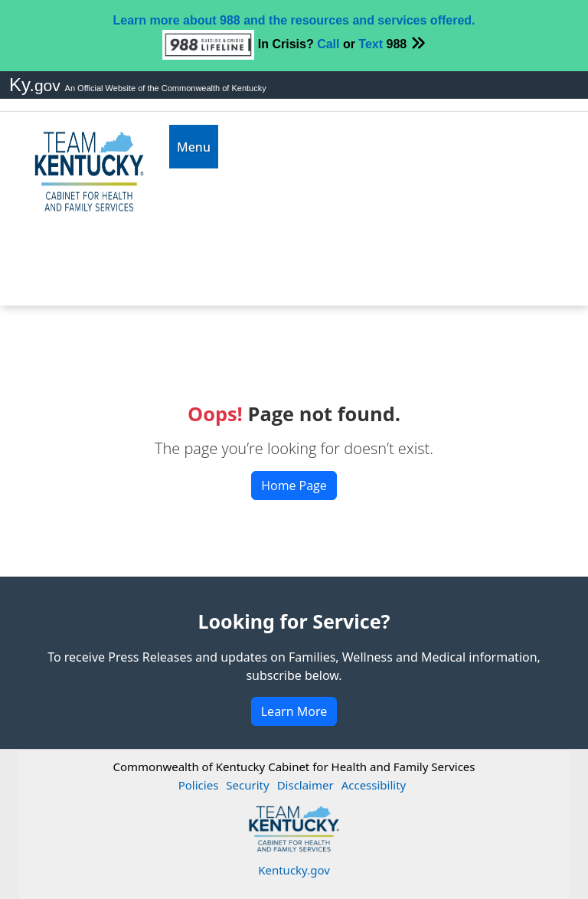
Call (328, 44)
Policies (199, 785)
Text (371, 44)
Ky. (37, 85)
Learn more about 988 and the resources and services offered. (294, 20)
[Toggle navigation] (194, 147)
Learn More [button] (294, 711)
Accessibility (374, 785)
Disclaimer (305, 785)
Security (247, 785)
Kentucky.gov (294, 870)
